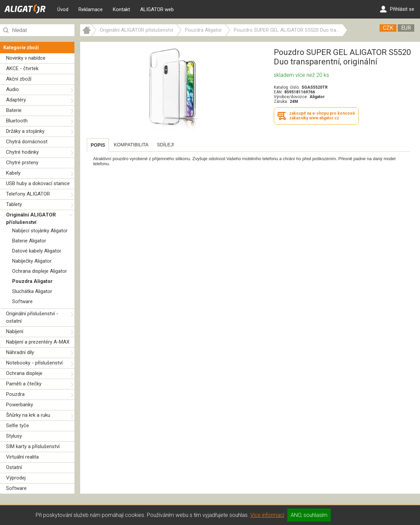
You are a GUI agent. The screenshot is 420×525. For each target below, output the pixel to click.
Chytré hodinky (22, 152)
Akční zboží (19, 79)
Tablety (14, 204)
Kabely (13, 173)
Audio (12, 89)
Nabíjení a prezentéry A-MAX (38, 342)
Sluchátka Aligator (32, 291)
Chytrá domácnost (27, 142)
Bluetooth (17, 121)
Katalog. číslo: (287, 87)
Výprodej (16, 478)
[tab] (98, 145)
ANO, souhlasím (309, 515)
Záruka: (281, 101)
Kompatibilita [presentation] (131, 145)
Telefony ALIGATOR (28, 194)
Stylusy (14, 436)
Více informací (267, 515)
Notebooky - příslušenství (34, 363)
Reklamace (91, 9)
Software (22, 301)
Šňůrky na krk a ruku (28, 415)
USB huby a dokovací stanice (38, 183)
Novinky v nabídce (26, 58)
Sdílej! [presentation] (166, 145)
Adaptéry (16, 100)
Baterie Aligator (29, 241)
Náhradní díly (20, 352)
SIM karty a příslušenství (33, 446)
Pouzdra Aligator (32, 281)
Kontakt (121, 9)
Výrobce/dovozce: (291, 97)
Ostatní (14, 467)
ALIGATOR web (157, 9)
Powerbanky (20, 405)
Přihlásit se (397, 9)
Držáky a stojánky (25, 131)
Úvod (63, 9)
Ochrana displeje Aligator (40, 271)
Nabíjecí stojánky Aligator (40, 231)
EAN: (278, 92)
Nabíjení (15, 331)
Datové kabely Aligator (37, 251)
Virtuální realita (22, 457)
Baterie (14, 110)
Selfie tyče (18, 426)
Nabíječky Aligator (32, 261)
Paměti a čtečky (24, 384)
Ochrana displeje (24, 373)
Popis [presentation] (98, 145)
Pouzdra (15, 394)
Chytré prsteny (22, 163)
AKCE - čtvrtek (22, 68)
